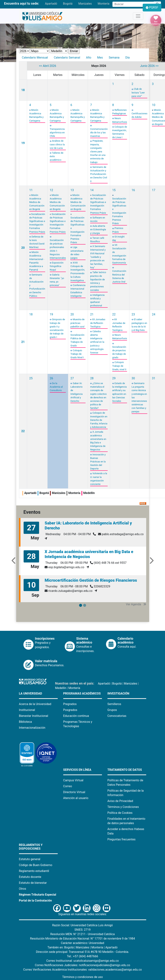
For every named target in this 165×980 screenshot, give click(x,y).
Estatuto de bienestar (33, 883)
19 (23, 143)
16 (133, 190)
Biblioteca (26, 722)
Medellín (61, 688)
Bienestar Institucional (34, 716)
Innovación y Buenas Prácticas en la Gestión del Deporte (98, 462)
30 (133, 378)
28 (92, 378)
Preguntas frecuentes (121, 839)
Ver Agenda (136, 604)
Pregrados (70, 704)
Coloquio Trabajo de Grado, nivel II (119, 366)
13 (72, 190)
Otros (23, 889)
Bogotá (68, 4)
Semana (114, 58)
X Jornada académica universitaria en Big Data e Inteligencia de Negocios (89, 554)
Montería (104, 4)
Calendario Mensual (35, 58)
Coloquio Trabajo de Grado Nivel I (77, 354)
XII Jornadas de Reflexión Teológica (98, 323)
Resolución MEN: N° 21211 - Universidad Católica (82, 934)
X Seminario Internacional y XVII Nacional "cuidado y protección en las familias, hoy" (98, 257)
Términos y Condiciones (123, 807)
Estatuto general (30, 859)
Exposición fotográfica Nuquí (57, 266)
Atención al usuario (76, 798)
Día (127, 58)
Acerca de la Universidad (35, 704)
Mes (100, 58)
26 (51, 378)
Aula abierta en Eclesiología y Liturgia (98, 229)
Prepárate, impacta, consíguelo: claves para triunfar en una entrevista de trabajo (98, 151)
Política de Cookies (120, 813)
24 (154, 314)
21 (23, 342)
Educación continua (76, 716)
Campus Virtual (73, 780)
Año (89, 58)
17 (154, 190)
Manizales (85, 4)
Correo (68, 786)
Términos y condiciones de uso (82, 977)
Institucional (27, 710)
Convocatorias (117, 716)
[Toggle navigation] (138, 16)
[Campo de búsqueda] (133, 4)
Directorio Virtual (74, 792)
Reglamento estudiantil (34, 871)
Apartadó (51, 4)
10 (154, 105)
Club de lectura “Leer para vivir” (138, 92)
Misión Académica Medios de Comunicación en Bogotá (37, 202)
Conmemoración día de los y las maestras (99, 132)
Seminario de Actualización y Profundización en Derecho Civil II (99, 174)
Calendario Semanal (67, 58)
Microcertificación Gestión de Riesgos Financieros (91, 580)
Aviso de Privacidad (120, 801)
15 (114, 190)
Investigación (118, 693)
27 (72, 378)
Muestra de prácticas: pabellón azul (77, 323)
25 (31, 378)
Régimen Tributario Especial (38, 895)
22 (114, 314)
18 (23, 90)
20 (23, 248)
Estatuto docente (30, 877)
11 (31, 190)
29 (114, 378)
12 (51, 190)
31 (154, 378)
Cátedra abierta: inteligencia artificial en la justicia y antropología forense (97, 342)
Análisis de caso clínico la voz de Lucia (57, 144)
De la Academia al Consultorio (56, 387)
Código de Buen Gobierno (36, 865)
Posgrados (70, 710)
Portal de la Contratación (35, 901)
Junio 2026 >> (149, 66)
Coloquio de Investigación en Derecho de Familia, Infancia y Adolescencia (99, 420)
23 (133, 314)
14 (92, 190)
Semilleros (114, 704)
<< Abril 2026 (48, 66)
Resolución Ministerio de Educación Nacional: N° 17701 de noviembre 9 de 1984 (82, 939)
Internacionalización (32, 728)
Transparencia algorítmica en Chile (57, 132)
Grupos (112, 710)
